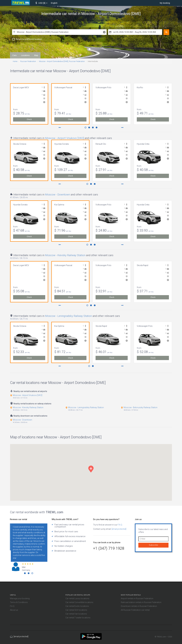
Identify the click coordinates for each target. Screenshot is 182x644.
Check (29, 119)
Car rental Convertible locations (79, 602)
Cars (15, 55)
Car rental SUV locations (76, 610)
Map (36, 55)
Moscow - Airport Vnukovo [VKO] (64, 138)
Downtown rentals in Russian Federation (139, 606)
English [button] (54, 3)
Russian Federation (28, 61)
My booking (165, 3)
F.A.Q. (120, 525)
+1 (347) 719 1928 (109, 548)
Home (15, 61)
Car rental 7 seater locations (78, 618)
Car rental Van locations (76, 614)
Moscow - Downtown (58, 195)
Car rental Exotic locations (77, 606)
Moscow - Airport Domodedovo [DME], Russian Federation (62, 61)
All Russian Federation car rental (135, 610)
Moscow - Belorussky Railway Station (140, 407)
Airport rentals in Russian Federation (137, 598)
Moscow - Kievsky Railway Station (65, 255)
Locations (25, 55)
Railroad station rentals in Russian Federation (141, 602)
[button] (41, 3)
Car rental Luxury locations (77, 598)
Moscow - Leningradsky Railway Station (68, 316)
